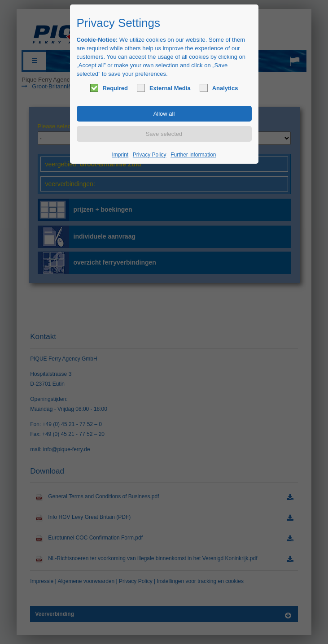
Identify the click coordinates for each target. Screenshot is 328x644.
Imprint (120, 155)
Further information (193, 155)
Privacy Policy (150, 155)
